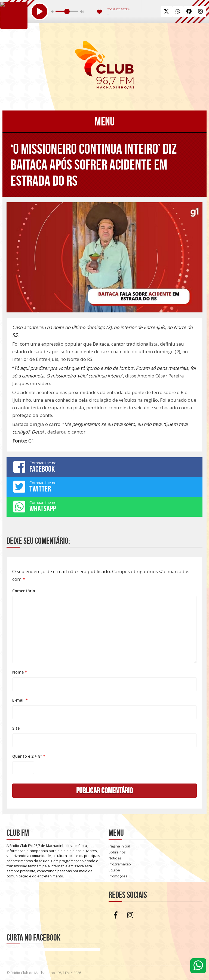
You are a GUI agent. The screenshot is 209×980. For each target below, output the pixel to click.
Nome (20, 672)
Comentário (24, 591)
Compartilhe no (104, 467)
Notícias (115, 858)
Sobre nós (117, 852)
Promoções (118, 876)
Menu (105, 121)
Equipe (114, 870)
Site (16, 728)
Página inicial (119, 846)
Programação (120, 864)
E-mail (20, 700)
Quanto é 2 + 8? (29, 756)
